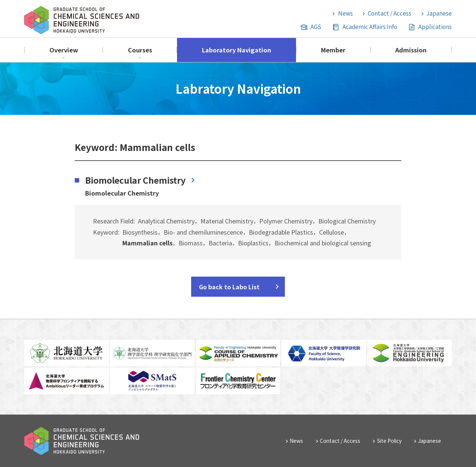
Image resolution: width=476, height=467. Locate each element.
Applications (435, 27)
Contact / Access (390, 13)
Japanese (439, 13)
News (345, 13)
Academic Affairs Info (370, 27)
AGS (316, 27)
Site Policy (389, 441)
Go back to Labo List (229, 287)
